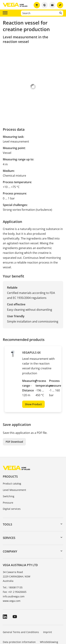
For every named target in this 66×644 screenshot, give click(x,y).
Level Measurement (14, 471)
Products (10, 457)
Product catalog (12, 464)
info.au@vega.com (14, 577)
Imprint (48, 613)
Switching (9, 477)
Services (9, 519)
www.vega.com (12, 582)
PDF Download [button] (14, 423)
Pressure (8, 484)
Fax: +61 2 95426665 (15, 573)
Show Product (33, 385)
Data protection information (19, 623)
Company (10, 532)
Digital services (12, 490)
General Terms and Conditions (21, 613)
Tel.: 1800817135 (13, 568)
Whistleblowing (49, 623)
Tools (7, 505)
